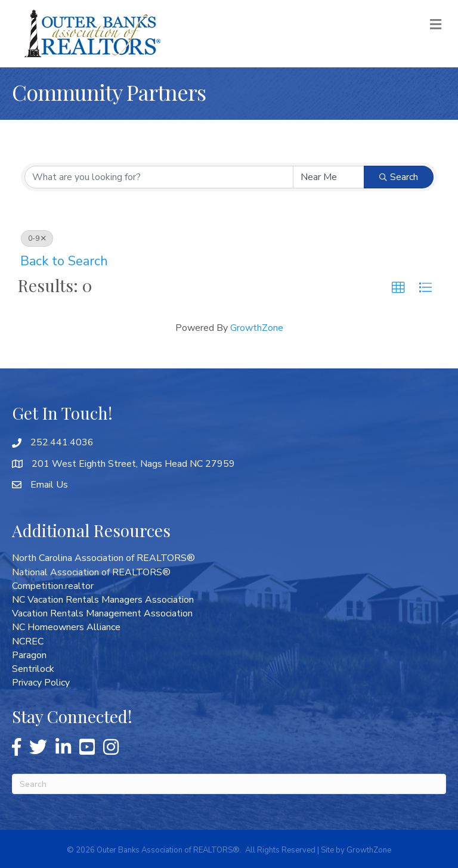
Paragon (29, 655)
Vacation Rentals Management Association (102, 613)
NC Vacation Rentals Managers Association (103, 600)
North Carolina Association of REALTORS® (103, 558)
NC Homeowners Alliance (66, 627)
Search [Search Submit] (399, 177)
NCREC (28, 641)
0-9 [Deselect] (37, 238)
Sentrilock (33, 669)
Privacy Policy (41, 683)
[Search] (229, 784)
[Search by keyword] (159, 177)
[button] (398, 288)
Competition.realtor (53, 586)
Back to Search (64, 261)
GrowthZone (257, 328)
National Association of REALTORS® (91, 572)
